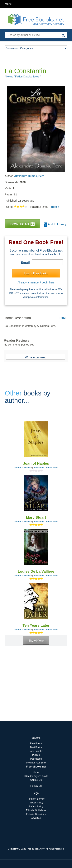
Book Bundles (36, 751)
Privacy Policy (36, 803)
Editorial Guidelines (36, 810)
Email (25, 262)
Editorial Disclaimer (36, 814)
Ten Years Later (36, 625)
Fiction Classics (22, 468)
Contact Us (36, 780)
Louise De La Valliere (36, 571)
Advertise (36, 818)
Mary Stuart (36, 517)
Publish (36, 755)
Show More (36, 640)
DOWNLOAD (22, 224)
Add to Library (55, 225)
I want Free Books (36, 273)
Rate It (55, 207)
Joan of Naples (36, 463)
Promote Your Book (36, 763)
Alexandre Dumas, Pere (29, 176)
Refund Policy (36, 807)
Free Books (36, 743)
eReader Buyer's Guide (36, 776)
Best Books (36, 747)
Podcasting (36, 759)
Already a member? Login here (36, 282)
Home (36, 772)
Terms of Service (36, 799)
